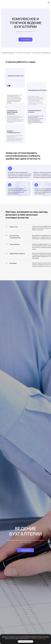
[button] (25, 550)
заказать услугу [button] (26, 40)
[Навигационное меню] (48, 3)
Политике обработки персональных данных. (37, 639)
